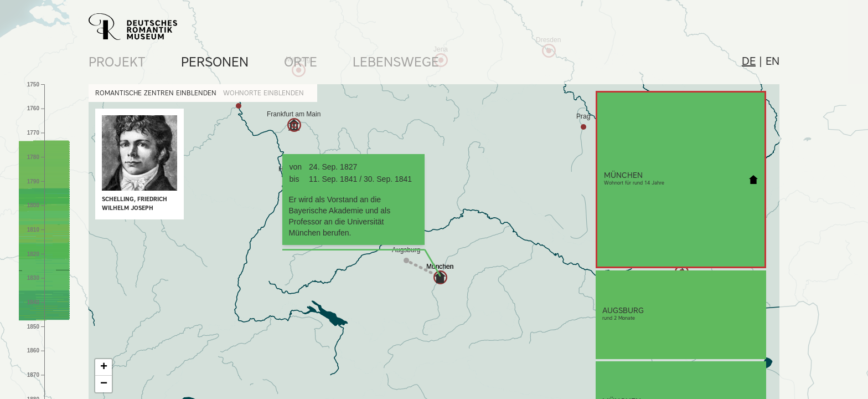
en (773, 61)
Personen (215, 62)
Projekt (117, 62)
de (749, 61)
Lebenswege (396, 62)
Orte (301, 62)
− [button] (104, 384)
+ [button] (104, 367)
